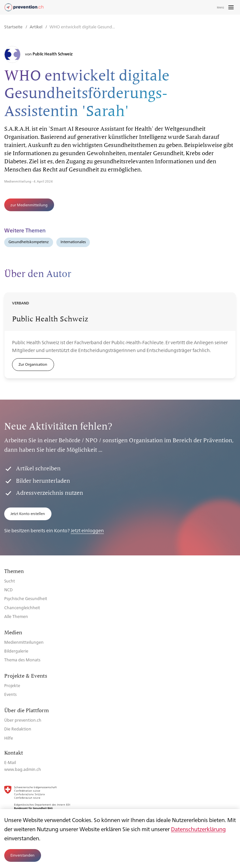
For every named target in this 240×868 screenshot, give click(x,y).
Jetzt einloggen (87, 530)
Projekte (12, 685)
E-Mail (10, 762)
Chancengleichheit (22, 607)
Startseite (14, 27)
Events (10, 694)
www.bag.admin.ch (23, 769)
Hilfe (9, 738)
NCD (8, 589)
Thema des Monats (22, 660)
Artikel (36, 27)
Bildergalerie (16, 651)
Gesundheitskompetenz (29, 242)
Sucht (10, 581)
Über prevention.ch (23, 720)
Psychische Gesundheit (26, 598)
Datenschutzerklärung (198, 829)
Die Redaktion (18, 729)
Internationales (73, 242)
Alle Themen (16, 616)
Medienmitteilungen (24, 642)
